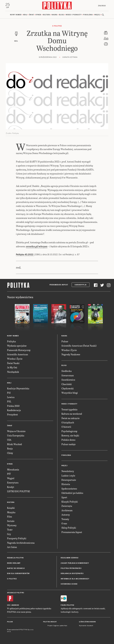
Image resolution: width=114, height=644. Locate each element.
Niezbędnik (13, 372)
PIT (9, 474)
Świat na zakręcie (71, 418)
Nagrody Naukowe (71, 354)
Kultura (47, 15)
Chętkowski (68, 388)
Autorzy (66, 515)
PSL (9, 401)
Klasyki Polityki (70, 502)
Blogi (62, 15)
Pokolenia (88, 15)
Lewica (11, 397)
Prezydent (12, 414)
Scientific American (17, 354)
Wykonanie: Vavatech (86, 626)
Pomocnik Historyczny (19, 350)
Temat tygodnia (69, 409)
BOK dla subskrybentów (18, 573)
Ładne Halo (63, 626)
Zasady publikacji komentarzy (75, 563)
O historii (66, 427)
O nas (64, 523)
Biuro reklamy (14, 563)
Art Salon (12, 547)
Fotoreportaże (69, 480)
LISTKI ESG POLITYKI (18, 491)
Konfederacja (14, 410)
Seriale (11, 521)
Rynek (38, 15)
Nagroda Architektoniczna (21, 543)
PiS (9, 393)
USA (9, 440)
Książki (11, 508)
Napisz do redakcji (16, 568)
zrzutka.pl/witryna (37, 246)
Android (15, 605)
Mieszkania (13, 469)
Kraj (25, 15)
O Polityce (57, 26)
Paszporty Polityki (17, 538)
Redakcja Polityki (15, 558)
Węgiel (11, 478)
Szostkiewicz (68, 380)
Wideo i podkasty (74, 15)
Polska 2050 (13, 406)
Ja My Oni (12, 367)
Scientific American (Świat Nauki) (79, 346)
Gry (9, 534)
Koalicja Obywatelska (18, 388)
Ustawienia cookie (69, 584)
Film (10, 517)
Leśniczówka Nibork (87, 622)
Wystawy (12, 525)
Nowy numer (16, 15)
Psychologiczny (69, 431)
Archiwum (67, 510)
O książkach (68, 422)
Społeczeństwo (69, 489)
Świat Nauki (13, 363)
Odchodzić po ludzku (72, 493)
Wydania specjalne (17, 346)
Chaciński (67, 384)
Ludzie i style (68, 476)
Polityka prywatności (71, 568)
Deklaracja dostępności (72, 573)
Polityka (11, 341)
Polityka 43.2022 (25, 255)
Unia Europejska (16, 435)
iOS (9, 605)
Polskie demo (68, 440)
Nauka (55, 15)
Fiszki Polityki (67, 605)
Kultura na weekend (72, 414)
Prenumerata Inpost (59, 285)
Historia (66, 484)
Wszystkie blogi (70, 393)
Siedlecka (67, 371)
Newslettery (68, 471)
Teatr (10, 530)
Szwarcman (68, 375)
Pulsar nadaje (69, 444)
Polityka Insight (50, 622)
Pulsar (65, 341)
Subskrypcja (81, 285)
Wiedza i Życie (15, 359)
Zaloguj (102, 6)
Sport (64, 497)
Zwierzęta (67, 506)
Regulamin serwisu (70, 558)
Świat (32, 15)
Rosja (10, 448)
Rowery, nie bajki (70, 435)
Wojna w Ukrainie (16, 431)
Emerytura (13, 482)
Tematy (65, 519)
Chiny (10, 453)
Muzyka (11, 512)
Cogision (56, 626)
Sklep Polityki (69, 528)
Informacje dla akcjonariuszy (75, 579)
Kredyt (11, 487)
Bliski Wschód (14, 444)
